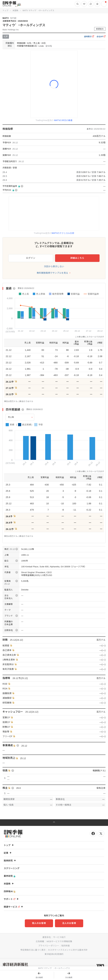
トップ (5, 11)
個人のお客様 (39, 923)
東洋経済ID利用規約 (54, 954)
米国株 (15, 11)
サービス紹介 (59, 937)
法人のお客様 (69, 923)
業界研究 (9, 876)
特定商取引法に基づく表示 (33, 950)
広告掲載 (40, 941)
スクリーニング (12, 868)
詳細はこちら (77, 258)
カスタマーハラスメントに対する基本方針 (68, 950)
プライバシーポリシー (49, 946)
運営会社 (47, 937)
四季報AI (10, 891)
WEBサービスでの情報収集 (59, 941)
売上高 (11, 417)
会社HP (101, 37)
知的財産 (66, 946)
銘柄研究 (10, 861)
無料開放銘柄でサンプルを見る (52, 273)
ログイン (31, 258)
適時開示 (89, 37)
